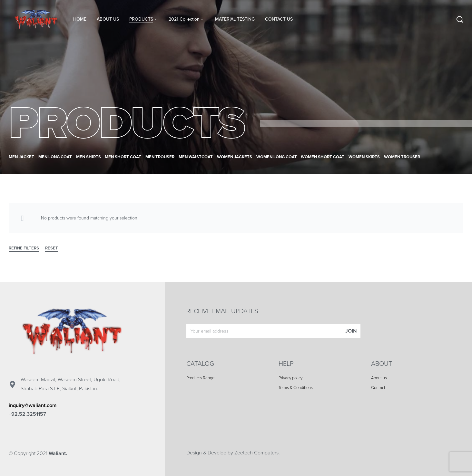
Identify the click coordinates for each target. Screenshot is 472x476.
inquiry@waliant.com (33, 405)
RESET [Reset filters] (52, 248)
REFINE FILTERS (24, 248)
